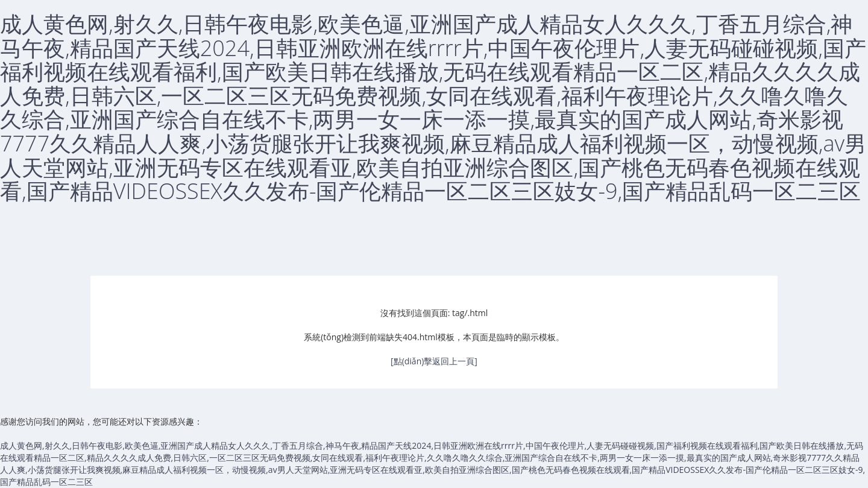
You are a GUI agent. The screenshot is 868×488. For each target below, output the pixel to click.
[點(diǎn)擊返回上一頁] (434, 361)
